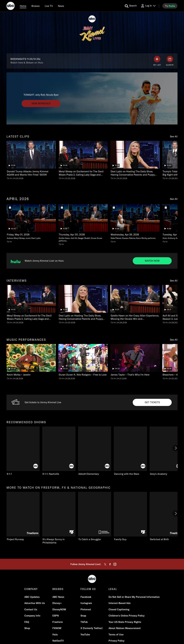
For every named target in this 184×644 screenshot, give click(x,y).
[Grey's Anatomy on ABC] (166, 451)
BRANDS (58, 589)
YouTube (85, 634)
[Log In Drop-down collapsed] (148, 6)
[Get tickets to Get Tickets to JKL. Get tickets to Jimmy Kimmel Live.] (152, 402)
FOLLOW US (88, 589)
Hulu (55, 634)
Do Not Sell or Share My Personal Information (134, 597)
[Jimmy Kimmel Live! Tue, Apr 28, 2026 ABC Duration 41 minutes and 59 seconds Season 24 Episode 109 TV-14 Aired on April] (135, 224)
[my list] (157, 61)
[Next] (176, 155)
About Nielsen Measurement (125, 628)
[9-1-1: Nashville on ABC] (59, 451)
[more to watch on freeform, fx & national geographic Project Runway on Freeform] (23, 516)
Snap (83, 616)
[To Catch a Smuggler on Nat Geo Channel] (95, 516)
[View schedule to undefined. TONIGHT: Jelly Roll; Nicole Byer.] (41, 103)
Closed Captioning (119, 609)
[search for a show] (131, 6)
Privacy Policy (117, 641)
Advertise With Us (35, 603)
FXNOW (57, 628)
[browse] (36, 6)
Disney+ (57, 603)
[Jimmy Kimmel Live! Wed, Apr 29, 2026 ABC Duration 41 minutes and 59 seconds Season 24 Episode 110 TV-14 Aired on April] (83, 225)
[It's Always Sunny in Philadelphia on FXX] (59, 518)
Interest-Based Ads (120, 603)
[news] (61, 6)
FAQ (27, 622)
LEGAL (113, 589)
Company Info (32, 616)
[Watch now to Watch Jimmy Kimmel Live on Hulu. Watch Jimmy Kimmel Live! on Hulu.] (152, 261)
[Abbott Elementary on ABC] (95, 451)
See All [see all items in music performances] (174, 340)
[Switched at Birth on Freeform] (166, 516)
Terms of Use (116, 634)
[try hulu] (170, 6)
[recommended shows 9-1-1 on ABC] (23, 451)
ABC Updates (32, 597)
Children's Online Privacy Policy (127, 616)
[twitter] (105, 564)
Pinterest (86, 609)
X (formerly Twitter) (92, 628)
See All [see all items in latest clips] (174, 136)
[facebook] (110, 564)
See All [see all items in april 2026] (174, 199)
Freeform (58, 622)
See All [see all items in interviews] (174, 281)
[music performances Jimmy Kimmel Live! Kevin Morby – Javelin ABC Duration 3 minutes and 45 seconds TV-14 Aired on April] (31, 362)
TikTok (84, 622)
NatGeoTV (58, 641)
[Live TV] (49, 6)
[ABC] (11, 6)
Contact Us (31, 609)
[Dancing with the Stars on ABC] (130, 451)
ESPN (56, 616)
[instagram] (115, 564)
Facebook (86, 597)
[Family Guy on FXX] (130, 516)
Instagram (86, 603)
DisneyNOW (59, 609)
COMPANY (31, 589)
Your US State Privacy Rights (125, 622)
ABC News (58, 597)
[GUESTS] (170, 61)
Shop (27, 628)
